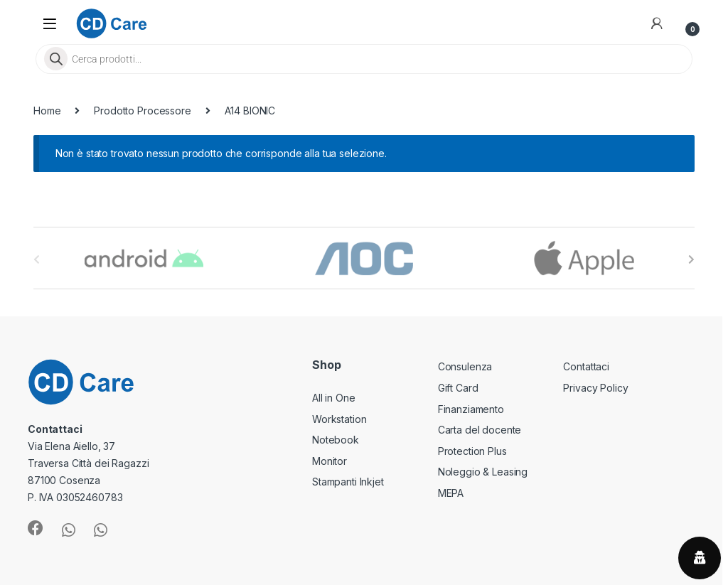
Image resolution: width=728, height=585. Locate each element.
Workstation (339, 419)
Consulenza (465, 366)
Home (47, 111)
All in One (334, 398)
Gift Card (458, 388)
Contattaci (586, 366)
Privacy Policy (595, 388)
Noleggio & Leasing (483, 472)
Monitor (330, 461)
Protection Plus (472, 451)
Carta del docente (480, 430)
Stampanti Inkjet (348, 482)
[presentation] (691, 259)
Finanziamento (471, 409)
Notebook (336, 440)
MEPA (451, 493)
